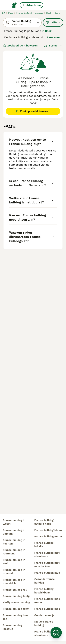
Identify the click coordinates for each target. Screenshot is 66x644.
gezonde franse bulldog (45, 581)
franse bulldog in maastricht (14, 582)
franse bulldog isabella (12, 627)
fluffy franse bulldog (16, 602)
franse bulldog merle (48, 537)
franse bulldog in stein (14, 562)
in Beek (47, 31)
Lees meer (54, 37)
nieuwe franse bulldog (44, 623)
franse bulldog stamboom (44, 633)
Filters (53, 23)
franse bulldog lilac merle (47, 601)
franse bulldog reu (15, 590)
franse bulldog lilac (47, 609)
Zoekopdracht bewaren (20, 46)
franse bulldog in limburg (14, 532)
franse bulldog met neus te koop (47, 565)
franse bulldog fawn (16, 609)
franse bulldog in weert (14, 522)
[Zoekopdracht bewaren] (56, 633)
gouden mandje (44, 615)
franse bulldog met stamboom (47, 555)
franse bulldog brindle (44, 545)
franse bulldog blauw (48, 530)
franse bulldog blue (47, 573)
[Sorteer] (53, 46)
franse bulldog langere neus (44, 522)
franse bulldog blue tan (16, 617)
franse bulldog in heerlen (14, 542)
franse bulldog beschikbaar (44, 591)
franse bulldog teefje (17, 596)
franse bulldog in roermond (14, 552)
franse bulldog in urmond (14, 572)
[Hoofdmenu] (6, 5)
